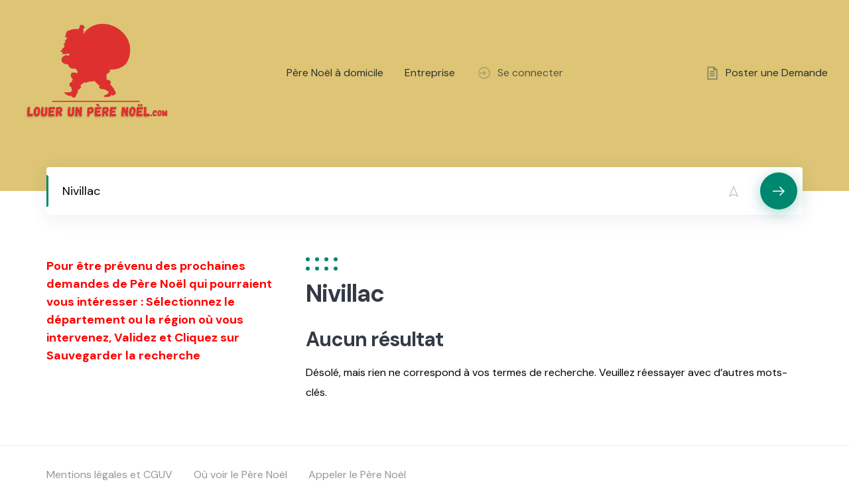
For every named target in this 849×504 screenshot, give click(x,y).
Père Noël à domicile (335, 73)
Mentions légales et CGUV (109, 474)
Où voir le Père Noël (240, 474)
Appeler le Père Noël (357, 474)
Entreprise (430, 73)
